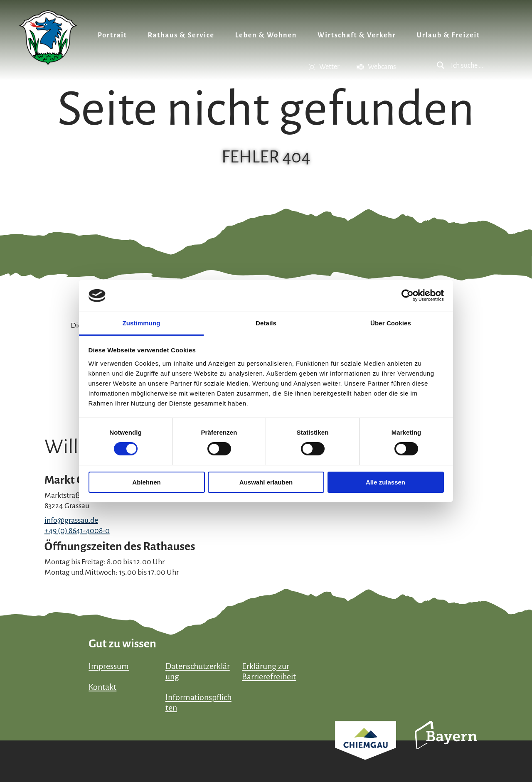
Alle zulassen (385, 482)
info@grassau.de (71, 520)
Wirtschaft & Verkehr (357, 35)
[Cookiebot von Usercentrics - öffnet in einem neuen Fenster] (408, 295)
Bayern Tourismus (446, 746)
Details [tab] (266, 323)
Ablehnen (146, 482)
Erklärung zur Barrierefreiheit (269, 671)
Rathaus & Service (181, 35)
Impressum (109, 666)
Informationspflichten (198, 702)
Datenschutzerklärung (198, 671)
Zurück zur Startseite (48, 38)
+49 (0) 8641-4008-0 (77, 531)
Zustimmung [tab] (142, 323)
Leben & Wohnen (266, 35)
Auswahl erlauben (266, 482)
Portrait (112, 35)
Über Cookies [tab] (391, 323)
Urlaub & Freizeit (448, 35)
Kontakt (102, 687)
